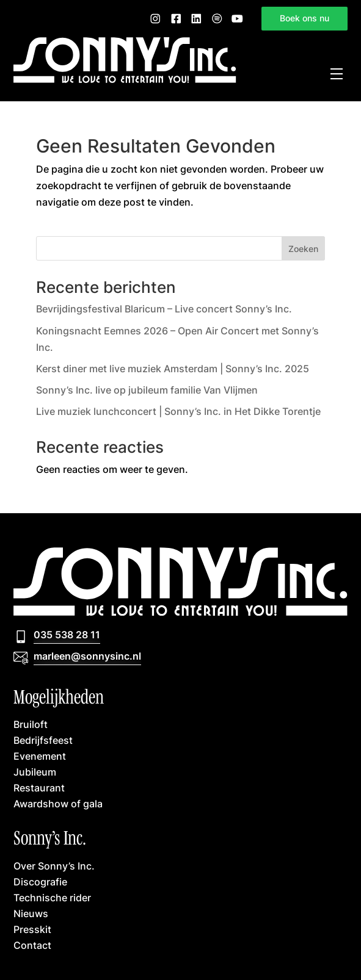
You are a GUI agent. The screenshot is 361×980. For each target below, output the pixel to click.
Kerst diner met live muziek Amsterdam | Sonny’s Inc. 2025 (173, 369)
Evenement (40, 756)
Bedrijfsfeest (43, 740)
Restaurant (39, 787)
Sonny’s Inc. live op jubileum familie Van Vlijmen (147, 390)
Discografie (40, 881)
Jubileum (35, 772)
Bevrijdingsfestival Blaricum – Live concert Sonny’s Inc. (164, 309)
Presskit (32, 929)
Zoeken (303, 249)
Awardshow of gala (58, 803)
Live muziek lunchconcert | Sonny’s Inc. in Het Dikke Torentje (178, 411)
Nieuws (31, 913)
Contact (32, 945)
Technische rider (52, 897)
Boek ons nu (304, 18)
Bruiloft (31, 724)
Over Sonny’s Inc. (54, 866)
